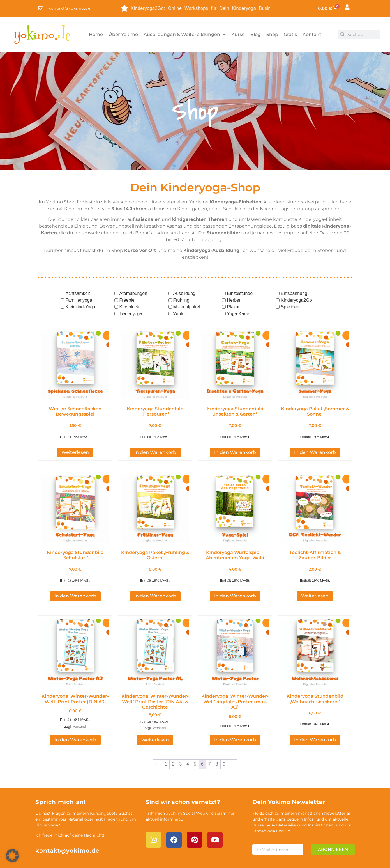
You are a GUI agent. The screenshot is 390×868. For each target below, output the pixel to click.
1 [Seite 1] (166, 743)
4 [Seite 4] (188, 743)
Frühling (181, 300)
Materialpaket (187, 307)
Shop (272, 34)
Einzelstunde (240, 293)
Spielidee (290, 307)
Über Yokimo (123, 34)
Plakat (233, 307)
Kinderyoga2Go (296, 300)
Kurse (238, 34)
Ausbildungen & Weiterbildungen (185, 35)
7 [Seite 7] (210, 743)
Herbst (234, 300)
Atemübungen (133, 293)
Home (96, 34)
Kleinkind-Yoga (80, 307)
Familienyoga (79, 300)
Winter (180, 314)
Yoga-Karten (239, 314)
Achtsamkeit (78, 293)
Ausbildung (184, 293)
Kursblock (129, 307)
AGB (342, 858)
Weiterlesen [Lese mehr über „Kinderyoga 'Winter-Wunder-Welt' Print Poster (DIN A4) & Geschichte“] (155, 718)
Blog (256, 34)
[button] (12, 856)
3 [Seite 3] (180, 743)
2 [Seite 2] (173, 743)
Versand (79, 705)
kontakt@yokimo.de (67, 829)
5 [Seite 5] (195, 743)
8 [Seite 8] (217, 743)
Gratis (290, 34)
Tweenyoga (131, 314)
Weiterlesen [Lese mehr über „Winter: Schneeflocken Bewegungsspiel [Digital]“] (75, 442)
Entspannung (294, 293)
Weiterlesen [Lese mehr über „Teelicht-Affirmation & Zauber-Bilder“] (315, 575)
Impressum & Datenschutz (295, 858)
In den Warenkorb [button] (155, 442)
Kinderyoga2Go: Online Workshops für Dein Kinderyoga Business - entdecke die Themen (203, 8)
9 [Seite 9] (224, 743)
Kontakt (312, 34)
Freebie (127, 300)
